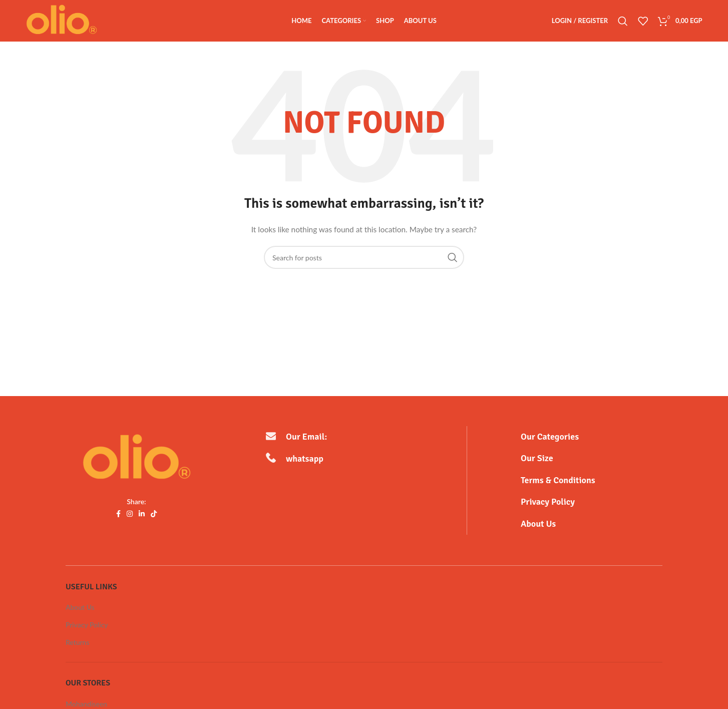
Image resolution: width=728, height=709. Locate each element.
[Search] (623, 22)
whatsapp (308, 460)
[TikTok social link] (154, 515)
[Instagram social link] (130, 515)
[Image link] (137, 459)
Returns (77, 643)
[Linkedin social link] (142, 515)
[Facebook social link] (118, 515)
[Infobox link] (592, 438)
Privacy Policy (87, 626)
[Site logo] (63, 20)
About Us (80, 608)
